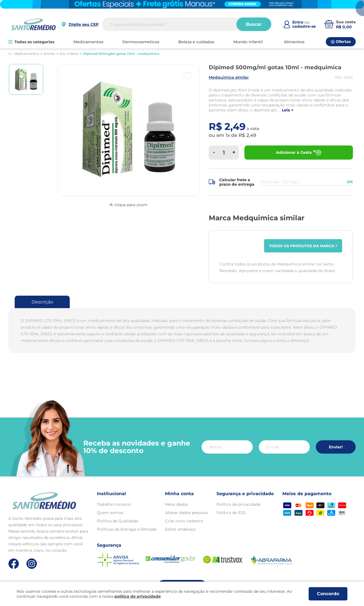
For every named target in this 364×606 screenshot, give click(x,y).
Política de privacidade (238, 504)
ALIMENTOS (294, 42)
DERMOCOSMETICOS (141, 42)
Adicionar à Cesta (299, 153)
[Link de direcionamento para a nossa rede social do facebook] (14, 564)
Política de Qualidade (118, 521)
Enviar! (336, 447)
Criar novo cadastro (184, 521)
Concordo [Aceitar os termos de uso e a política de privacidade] (328, 594)
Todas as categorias (31, 42)
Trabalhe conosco (114, 504)
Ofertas (341, 42)
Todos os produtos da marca (303, 246)
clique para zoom (129, 205)
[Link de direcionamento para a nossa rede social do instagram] (32, 564)
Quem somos (110, 513)
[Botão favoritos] (187, 76)
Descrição (42, 302)
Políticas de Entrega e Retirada (127, 529)
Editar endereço (180, 529)
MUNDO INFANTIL (248, 42)
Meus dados (176, 504)
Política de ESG (231, 513)
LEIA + (288, 110)
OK (350, 182)
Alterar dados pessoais (187, 513)
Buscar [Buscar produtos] (254, 24)
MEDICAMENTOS (88, 42)
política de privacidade (138, 596)
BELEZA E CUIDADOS (196, 42)
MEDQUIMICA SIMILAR (229, 77)
